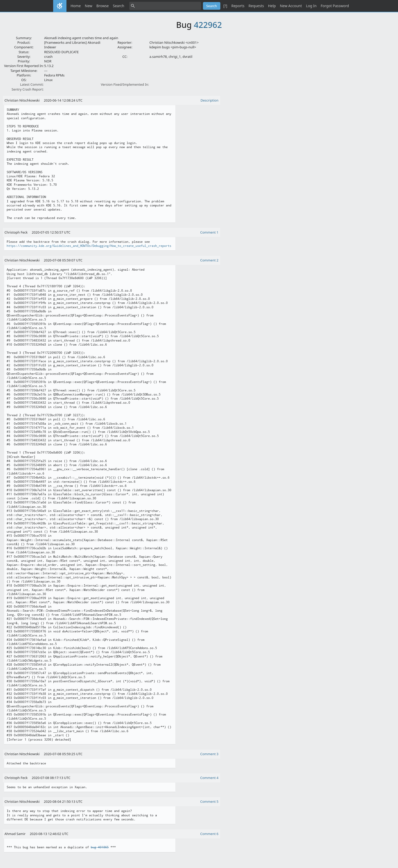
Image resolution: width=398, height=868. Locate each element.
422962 (208, 25)
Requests (256, 6)
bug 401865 (100, 847)
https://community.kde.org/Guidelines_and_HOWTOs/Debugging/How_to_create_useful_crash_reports (89, 246)
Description (210, 100)
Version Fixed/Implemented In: (125, 84)
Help (272, 6)
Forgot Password (335, 6)
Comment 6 (209, 834)
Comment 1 (209, 232)
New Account (291, 6)
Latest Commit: (32, 84)
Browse (103, 6)
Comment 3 (209, 754)
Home (76, 6)
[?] (225, 6)
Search (119, 6)
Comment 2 (209, 260)
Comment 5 (209, 801)
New (89, 6)
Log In (311, 6)
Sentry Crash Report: (28, 89)
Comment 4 (209, 778)
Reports (238, 6)
